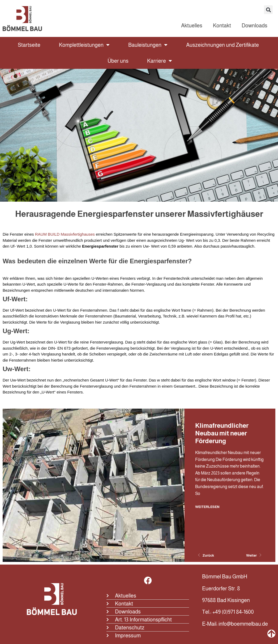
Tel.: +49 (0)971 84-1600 (228, 612)
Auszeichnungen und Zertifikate (223, 45)
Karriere (160, 61)
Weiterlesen (207, 507)
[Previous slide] (207, 556)
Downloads (255, 26)
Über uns (118, 61)
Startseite (29, 45)
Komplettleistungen (84, 45)
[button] (268, 10)
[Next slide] (253, 556)
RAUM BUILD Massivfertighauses (65, 234)
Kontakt (222, 26)
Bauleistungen (148, 45)
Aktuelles (192, 26)
